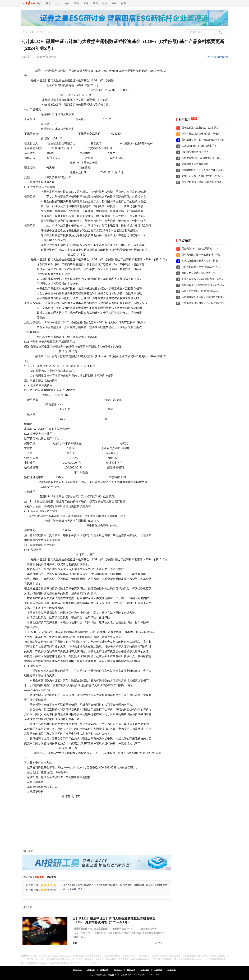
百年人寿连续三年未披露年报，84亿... (202, 255)
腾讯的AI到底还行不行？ (195, 152)
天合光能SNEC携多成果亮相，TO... (200, 249)
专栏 (114, 3)
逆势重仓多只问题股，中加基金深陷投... (203, 303)
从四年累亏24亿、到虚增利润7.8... (200, 291)
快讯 (48, 3)
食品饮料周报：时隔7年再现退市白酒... (202, 182)
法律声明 (104, 970)
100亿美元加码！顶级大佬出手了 (199, 146)
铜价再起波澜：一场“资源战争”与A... (201, 267)
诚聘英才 (118, 970)
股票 (58, 3)
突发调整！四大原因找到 (195, 164)
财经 (67, 3)
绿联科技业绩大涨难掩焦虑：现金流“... (202, 134)
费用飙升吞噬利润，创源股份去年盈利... (203, 140)
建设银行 (39, 877)
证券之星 (25, 57)
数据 (105, 3)
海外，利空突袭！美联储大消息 (199, 273)
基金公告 (41, 32)
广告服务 (158, 970)
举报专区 (172, 970)
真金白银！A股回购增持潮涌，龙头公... (203, 285)
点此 (112, 975)
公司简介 (91, 970)
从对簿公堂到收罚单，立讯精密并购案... (203, 297)
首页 (32, 3)
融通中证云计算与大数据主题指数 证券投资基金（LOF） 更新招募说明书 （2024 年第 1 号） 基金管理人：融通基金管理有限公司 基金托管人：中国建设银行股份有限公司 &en (119, 933)
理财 (95, 3)
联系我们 (145, 970)
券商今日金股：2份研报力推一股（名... (202, 176)
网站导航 (77, 970)
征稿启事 (131, 970)
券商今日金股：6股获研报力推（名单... (202, 279)
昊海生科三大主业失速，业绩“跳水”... (202, 128)
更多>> (82, 889)
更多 (123, 3)
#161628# (28, 851)
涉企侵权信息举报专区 (218, 57)
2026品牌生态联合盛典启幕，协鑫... (201, 261)
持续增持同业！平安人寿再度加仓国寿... (203, 170)
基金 (77, 3)
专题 (86, 3)
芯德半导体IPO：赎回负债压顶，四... (201, 158)
